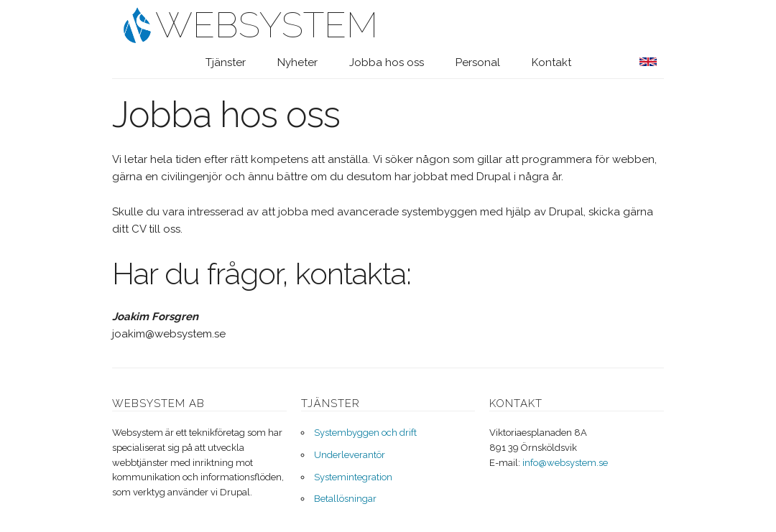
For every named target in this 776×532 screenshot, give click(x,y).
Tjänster (226, 62)
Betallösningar (345, 499)
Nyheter (297, 62)
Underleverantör (350, 455)
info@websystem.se (565, 463)
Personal (478, 62)
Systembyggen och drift (365, 433)
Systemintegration (353, 477)
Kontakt (551, 62)
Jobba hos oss (387, 62)
